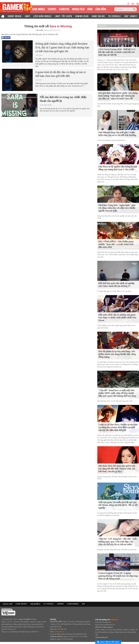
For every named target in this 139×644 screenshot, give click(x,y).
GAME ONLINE (98, 16)
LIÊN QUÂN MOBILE (43, 16)
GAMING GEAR (82, 16)
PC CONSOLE (49, 604)
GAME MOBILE (39, 9)
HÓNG (90, 9)
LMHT (28, 16)
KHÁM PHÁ (64, 9)
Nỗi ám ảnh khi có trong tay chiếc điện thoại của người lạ (63, 99)
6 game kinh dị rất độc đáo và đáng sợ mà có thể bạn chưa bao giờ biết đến (61, 74)
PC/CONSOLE (115, 16)
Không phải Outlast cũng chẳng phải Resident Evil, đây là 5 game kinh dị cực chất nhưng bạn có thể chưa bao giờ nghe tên (62, 47)
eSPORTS (52, 9)
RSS (83, 604)
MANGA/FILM (78, 9)
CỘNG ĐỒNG (101, 9)
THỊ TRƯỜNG (35, 604)
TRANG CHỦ (7, 604)
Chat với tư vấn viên (108, 642)
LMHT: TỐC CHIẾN (64, 16)
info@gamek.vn (59, 632)
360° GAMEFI (131, 16)
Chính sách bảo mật (101, 637)
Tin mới (102, 26)
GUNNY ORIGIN (15, 16)
